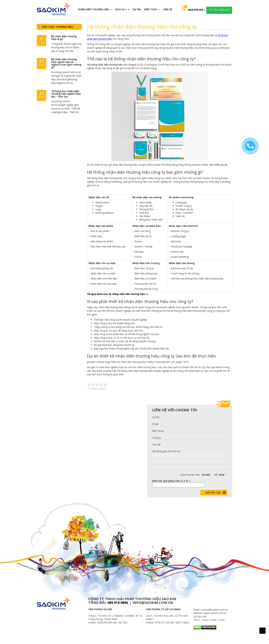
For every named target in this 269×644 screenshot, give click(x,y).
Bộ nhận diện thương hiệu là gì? (64, 38)
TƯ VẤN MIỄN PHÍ (219, 10)
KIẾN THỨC (152, 9)
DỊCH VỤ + (122, 9)
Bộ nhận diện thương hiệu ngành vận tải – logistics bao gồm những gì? (66, 63)
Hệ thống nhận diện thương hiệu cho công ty (112, 65)
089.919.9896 (118, 603)
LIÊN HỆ (168, 9)
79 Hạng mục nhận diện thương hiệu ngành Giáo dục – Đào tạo (66, 94)
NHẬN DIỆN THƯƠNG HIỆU (95, 9)
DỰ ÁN (137, 9)
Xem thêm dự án (218, 165)
